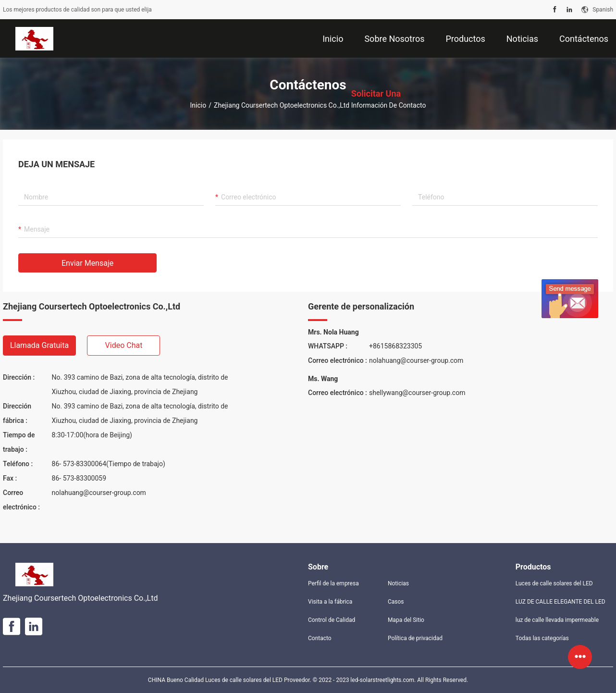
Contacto (320, 638)
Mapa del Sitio (406, 620)
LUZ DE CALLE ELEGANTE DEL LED (561, 602)
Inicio (198, 105)
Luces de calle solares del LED (554, 583)
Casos (396, 602)
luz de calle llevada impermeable (557, 620)
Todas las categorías (542, 638)
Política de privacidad (415, 638)
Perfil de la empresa (333, 583)
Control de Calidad (332, 620)
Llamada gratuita (39, 345)
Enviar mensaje (87, 263)
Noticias (398, 583)
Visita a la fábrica (330, 602)
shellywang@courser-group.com (417, 393)
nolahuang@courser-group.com (99, 493)
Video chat (124, 345)
